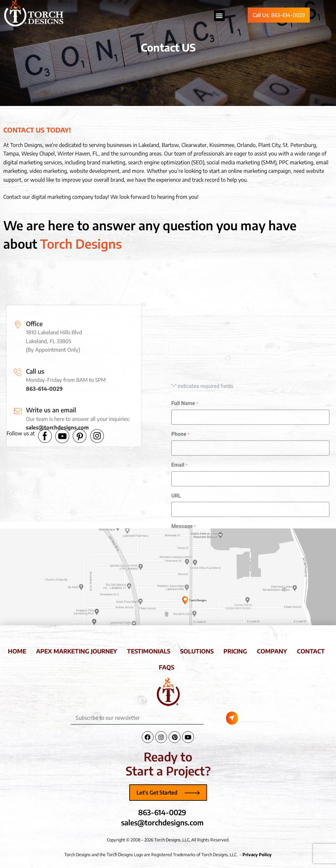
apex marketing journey (77, 651)
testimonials (149, 651)
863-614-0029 (44, 470)
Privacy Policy (257, 855)
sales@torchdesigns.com (57, 508)
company (272, 651)
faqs (167, 667)
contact (311, 651)
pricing (235, 651)
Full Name (185, 500)
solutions (197, 651)
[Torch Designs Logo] (168, 692)
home (17, 651)
